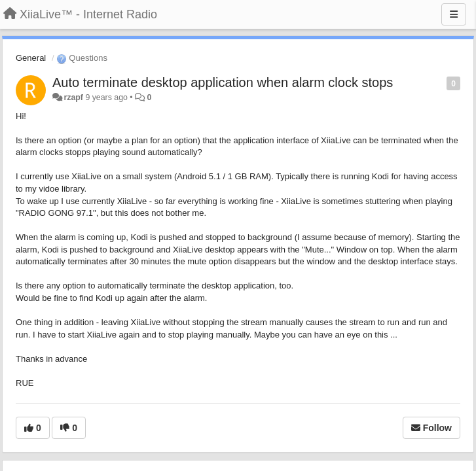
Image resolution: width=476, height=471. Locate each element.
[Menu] (454, 14)
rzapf (73, 97)
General (31, 58)
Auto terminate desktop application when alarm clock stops (223, 82)
